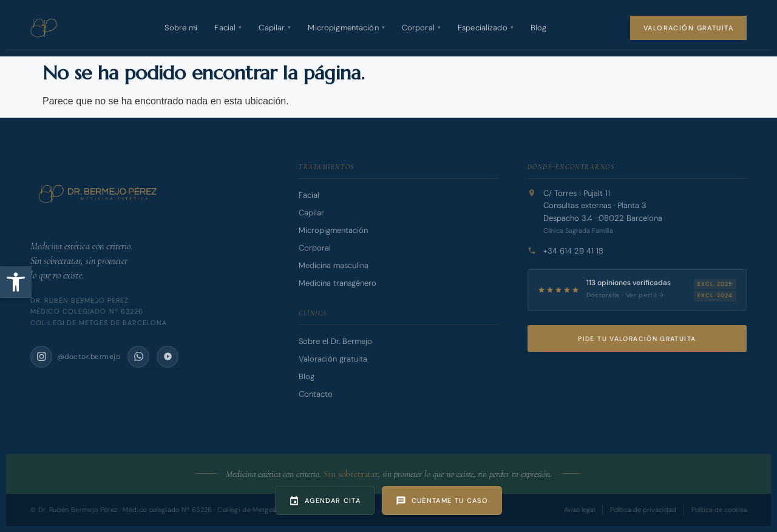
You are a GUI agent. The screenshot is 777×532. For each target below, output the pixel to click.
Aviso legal (579, 510)
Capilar (275, 28)
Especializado (486, 28)
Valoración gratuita (688, 28)
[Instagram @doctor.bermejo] (75, 357)
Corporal (421, 28)
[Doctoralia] (168, 357)
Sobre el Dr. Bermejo (335, 341)
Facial (228, 28)
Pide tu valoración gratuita (637, 339)
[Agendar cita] (325, 500)
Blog (539, 28)
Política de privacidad (643, 510)
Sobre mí (181, 28)
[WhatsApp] (138, 357)
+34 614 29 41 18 (573, 251)
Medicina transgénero (338, 283)
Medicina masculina (334, 265)
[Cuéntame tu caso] (442, 500)
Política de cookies (719, 510)
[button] (16, 282)
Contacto (316, 394)
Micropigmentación (346, 28)
